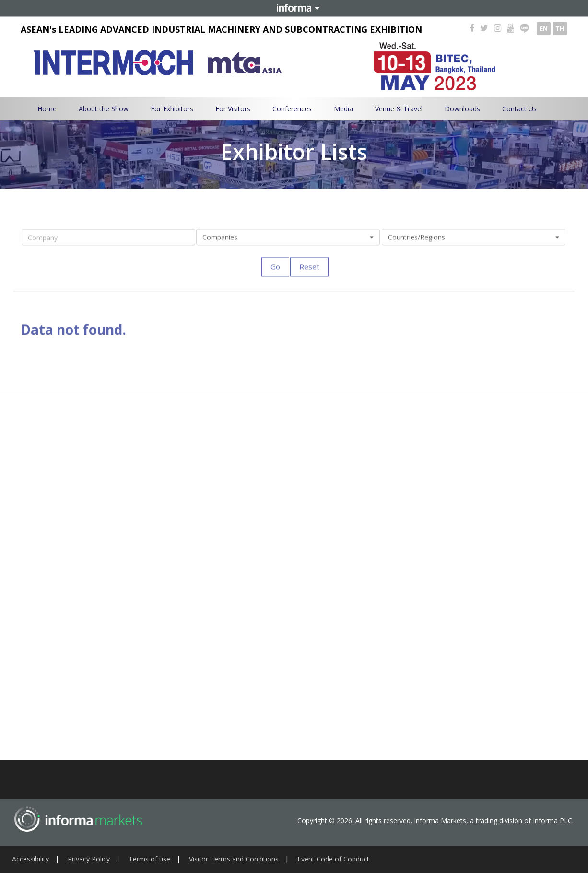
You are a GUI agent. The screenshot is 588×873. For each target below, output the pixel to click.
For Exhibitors (172, 109)
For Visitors (233, 109)
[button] (288, 242)
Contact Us (519, 109)
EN (544, 28)
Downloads (462, 109)
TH (560, 28)
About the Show (104, 109)
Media (343, 109)
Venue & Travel (399, 109)
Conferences (292, 109)
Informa (294, 8)
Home (47, 109)
